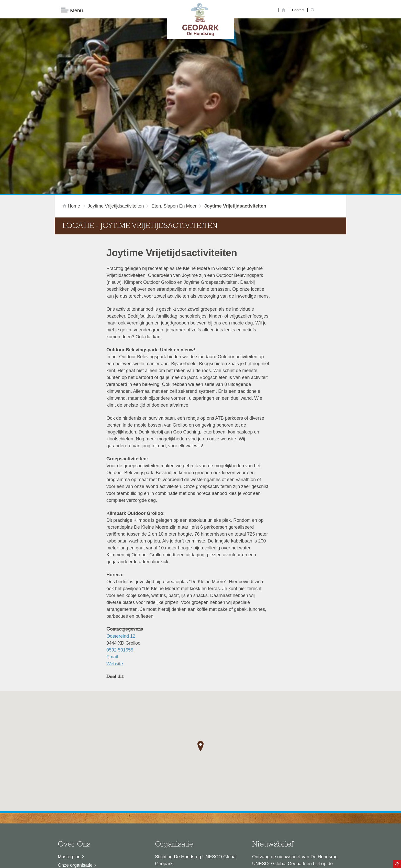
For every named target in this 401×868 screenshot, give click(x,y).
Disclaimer (152, 862)
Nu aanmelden (275, 805)
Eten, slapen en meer (174, 124)
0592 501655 (120, 568)
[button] (201, 664)
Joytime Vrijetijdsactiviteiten (116, 124)
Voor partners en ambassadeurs (91, 800)
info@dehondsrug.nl (176, 821)
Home (72, 124)
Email (112, 575)
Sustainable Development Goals (91, 792)
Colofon (171, 862)
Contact (298, 10)
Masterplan (69, 775)
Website (115, 582)
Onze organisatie (75, 783)
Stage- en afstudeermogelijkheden (93, 809)
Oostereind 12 (121, 554)
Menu (72, 10)
